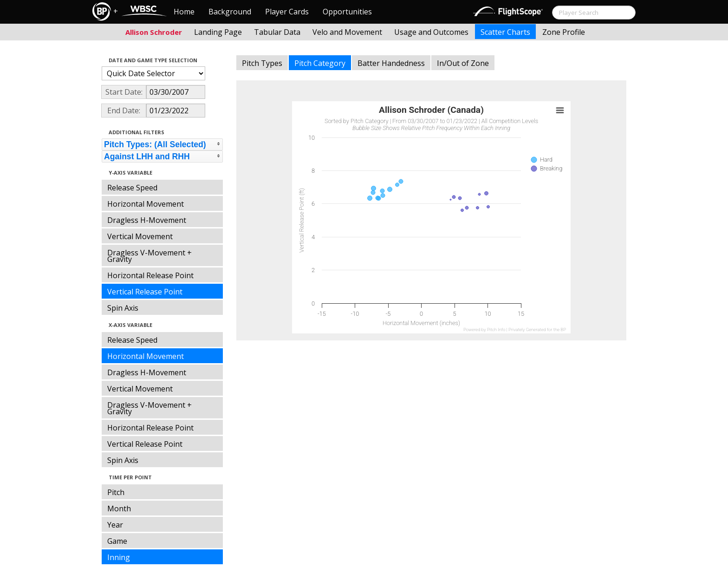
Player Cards (287, 12)
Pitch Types (262, 63)
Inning (119, 557)
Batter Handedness (391, 63)
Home (184, 12)
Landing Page (218, 32)
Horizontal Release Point (150, 275)
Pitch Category (320, 63)
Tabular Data (277, 32)
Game (117, 541)
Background (230, 12)
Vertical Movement (140, 236)
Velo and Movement (347, 32)
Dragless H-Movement (147, 220)
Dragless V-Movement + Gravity (149, 256)
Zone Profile (564, 32)
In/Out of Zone (463, 63)
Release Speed (132, 188)
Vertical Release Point (145, 292)
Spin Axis (123, 308)
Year (115, 525)
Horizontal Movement (146, 204)
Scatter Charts (505, 32)
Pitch (116, 492)
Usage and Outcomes (431, 32)
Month (119, 509)
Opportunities (347, 12)
